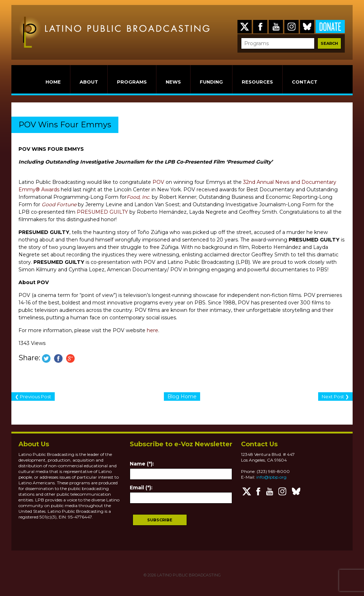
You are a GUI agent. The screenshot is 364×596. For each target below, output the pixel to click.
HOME (53, 82)
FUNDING (211, 82)
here (152, 330)
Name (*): (142, 464)
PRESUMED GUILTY (102, 212)
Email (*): (141, 488)
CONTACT (305, 82)
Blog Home (182, 397)
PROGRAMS (132, 82)
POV (158, 182)
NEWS (173, 82)
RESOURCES (257, 82)
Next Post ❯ (335, 397)
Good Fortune (59, 204)
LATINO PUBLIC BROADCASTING (188, 575)
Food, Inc (138, 197)
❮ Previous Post (33, 397)
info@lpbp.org (271, 477)
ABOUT (89, 82)
